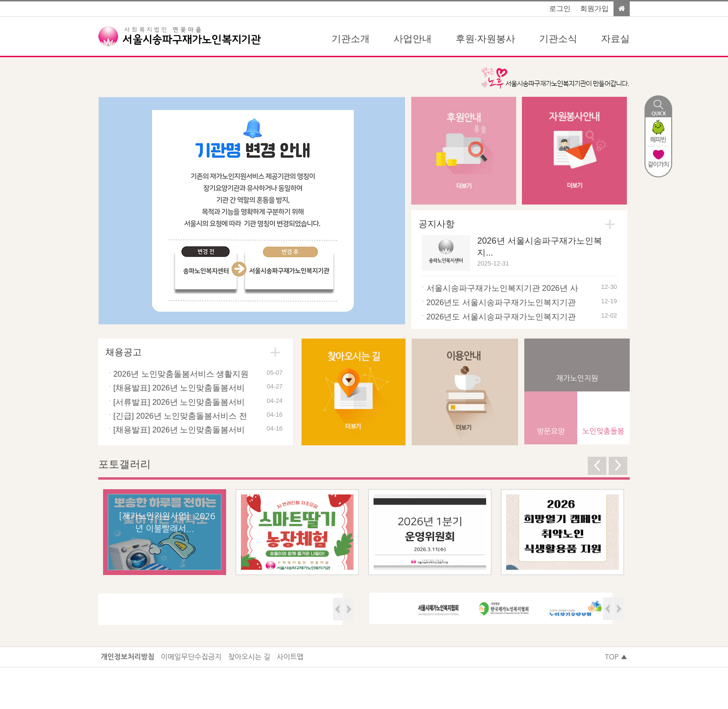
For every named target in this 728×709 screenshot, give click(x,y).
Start (374, 301)
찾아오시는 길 (249, 657)
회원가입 (594, 9)
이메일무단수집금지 (191, 657)
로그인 (560, 9)
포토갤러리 (125, 464)
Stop (392, 301)
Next (390, 211)
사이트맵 (290, 657)
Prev (114, 211)
